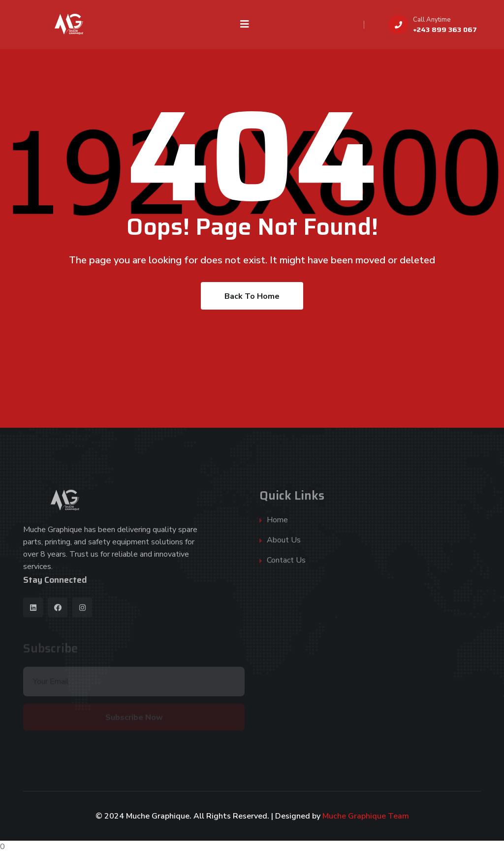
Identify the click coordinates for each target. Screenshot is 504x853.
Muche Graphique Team (366, 816)
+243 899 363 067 (445, 30)
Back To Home (252, 296)
